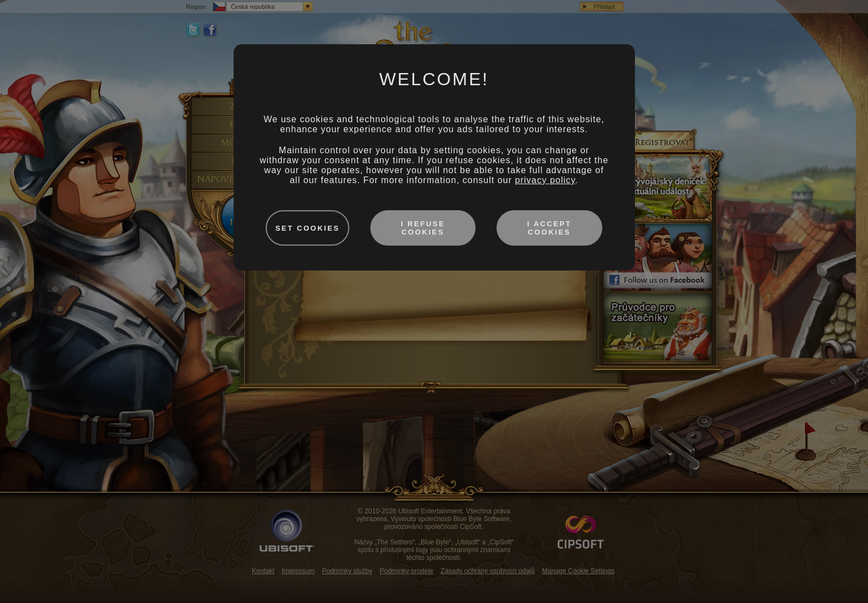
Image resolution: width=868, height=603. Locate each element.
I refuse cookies (423, 228)
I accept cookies (549, 228)
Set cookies (307, 228)
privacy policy (545, 180)
